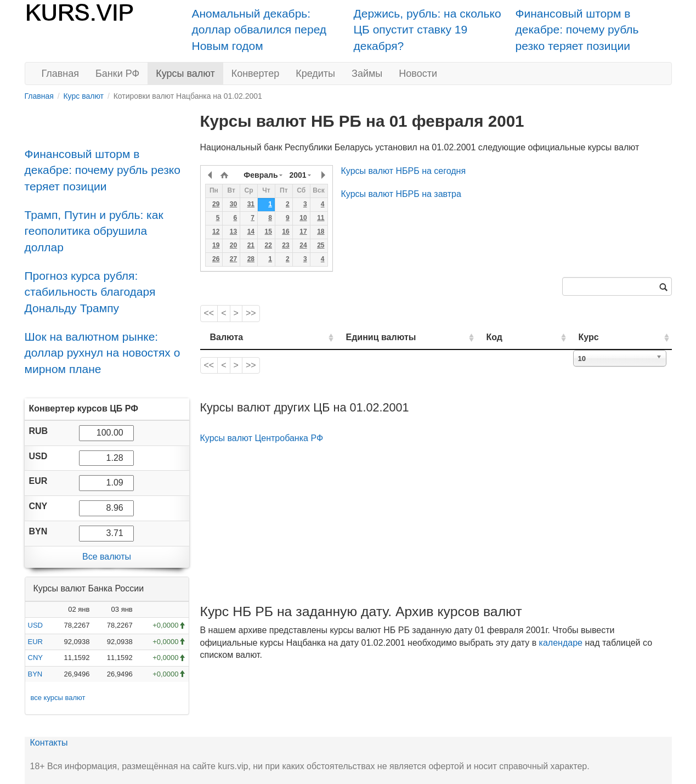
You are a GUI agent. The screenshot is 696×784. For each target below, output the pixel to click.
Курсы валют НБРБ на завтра (401, 194)
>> (251, 313)
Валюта (227, 337)
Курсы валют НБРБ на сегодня (404, 171)
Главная (61, 74)
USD (35, 625)
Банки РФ (117, 74)
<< (209, 313)
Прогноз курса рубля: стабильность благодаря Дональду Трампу (90, 292)
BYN (35, 674)
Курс (605, 337)
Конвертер (256, 74)
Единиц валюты (359, 337)
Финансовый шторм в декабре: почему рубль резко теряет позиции (577, 30)
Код (526, 337)
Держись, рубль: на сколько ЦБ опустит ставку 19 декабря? (428, 30)
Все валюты (107, 557)
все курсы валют (58, 698)
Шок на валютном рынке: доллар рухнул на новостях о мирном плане (103, 353)
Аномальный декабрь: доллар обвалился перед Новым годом (259, 30)
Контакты (49, 743)
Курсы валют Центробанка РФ (262, 438)
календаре (561, 643)
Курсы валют (185, 74)
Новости (418, 74)
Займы (367, 74)
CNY (35, 658)
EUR (35, 642)
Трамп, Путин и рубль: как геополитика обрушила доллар (94, 231)
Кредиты (315, 74)
